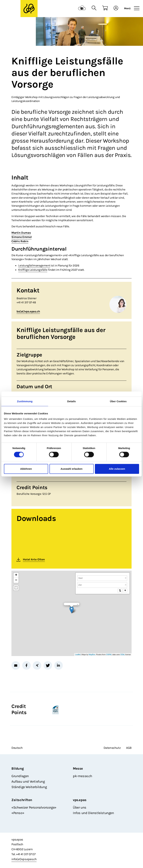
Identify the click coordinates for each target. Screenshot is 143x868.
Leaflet (78, 655)
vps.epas (80, 800)
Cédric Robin (20, 241)
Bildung (18, 769)
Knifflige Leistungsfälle (33, 270)
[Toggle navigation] (137, 8)
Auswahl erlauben (71, 469)
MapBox (92, 655)
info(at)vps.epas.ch (24, 859)
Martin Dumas (21, 233)
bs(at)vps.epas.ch (28, 311)
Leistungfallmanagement (34, 265)
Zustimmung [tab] (25, 401)
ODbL (123, 655)
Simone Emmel (22, 237)
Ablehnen (26, 469)
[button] (16, 665)
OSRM (109, 655)
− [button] (16, 580)
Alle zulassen (117, 469)
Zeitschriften (22, 800)
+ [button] (16, 575)
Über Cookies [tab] (118, 401)
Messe (78, 769)
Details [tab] (71, 401)
